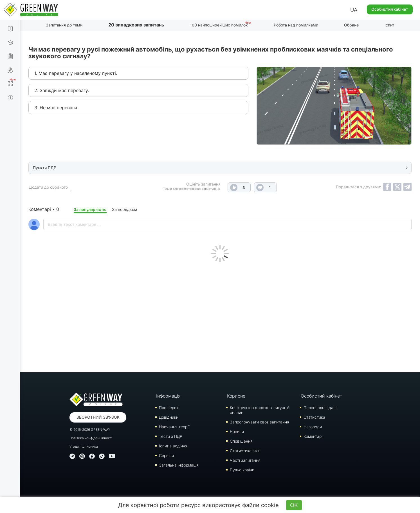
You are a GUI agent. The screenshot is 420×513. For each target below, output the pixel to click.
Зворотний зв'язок (98, 417)
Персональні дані (320, 408)
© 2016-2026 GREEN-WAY (90, 430)
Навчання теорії (174, 427)
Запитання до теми (64, 25)
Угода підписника (84, 446)
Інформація (168, 396)
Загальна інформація (179, 465)
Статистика (314, 417)
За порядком (125, 209)
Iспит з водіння (173, 446)
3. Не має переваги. (56, 108)
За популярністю (90, 209)
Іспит (389, 25)
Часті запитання (245, 460)
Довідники (169, 417)
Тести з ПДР (171, 436)
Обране (351, 25)
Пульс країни (242, 470)
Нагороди (313, 427)
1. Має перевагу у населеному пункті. (76, 73)
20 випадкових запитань (136, 25)
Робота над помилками (296, 25)
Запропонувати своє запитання (260, 422)
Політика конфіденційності (91, 438)
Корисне (236, 396)
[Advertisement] (220, 316)
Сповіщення (241, 441)
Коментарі (313, 436)
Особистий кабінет (390, 9)
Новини (237, 431)
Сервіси (166, 455)
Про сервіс (169, 408)
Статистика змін (245, 451)
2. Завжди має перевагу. (62, 90)
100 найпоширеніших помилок (219, 25)
